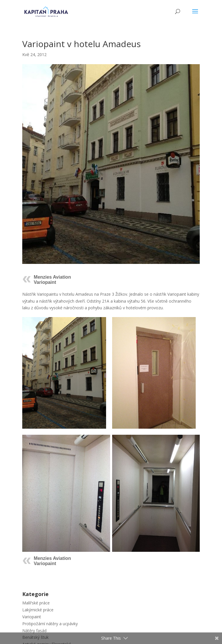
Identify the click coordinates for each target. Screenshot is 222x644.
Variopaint (32, 617)
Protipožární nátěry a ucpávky (50, 624)
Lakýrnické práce (38, 610)
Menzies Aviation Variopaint (52, 280)
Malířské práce (36, 603)
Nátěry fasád (34, 631)
